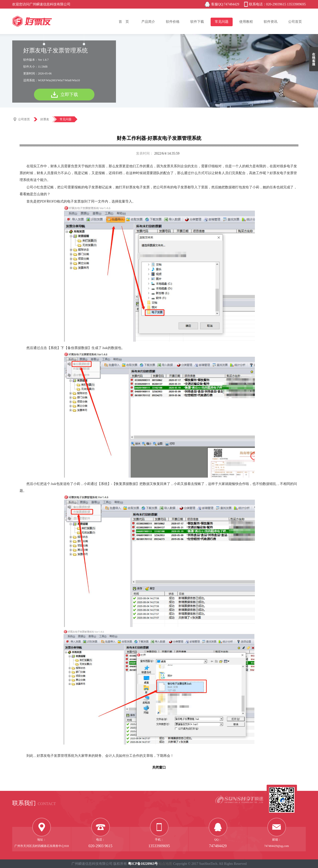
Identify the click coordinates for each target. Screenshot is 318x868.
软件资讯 (271, 22)
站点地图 (165, 864)
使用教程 (246, 22)
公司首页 (295, 22)
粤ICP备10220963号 (143, 864)
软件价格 (173, 22)
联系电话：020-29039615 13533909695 (277, 4)
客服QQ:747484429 (225, 4)
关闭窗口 (159, 767)
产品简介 (148, 22)
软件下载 (197, 22)
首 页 (124, 22)
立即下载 (69, 95)
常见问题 (222, 22)
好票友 (45, 119)
